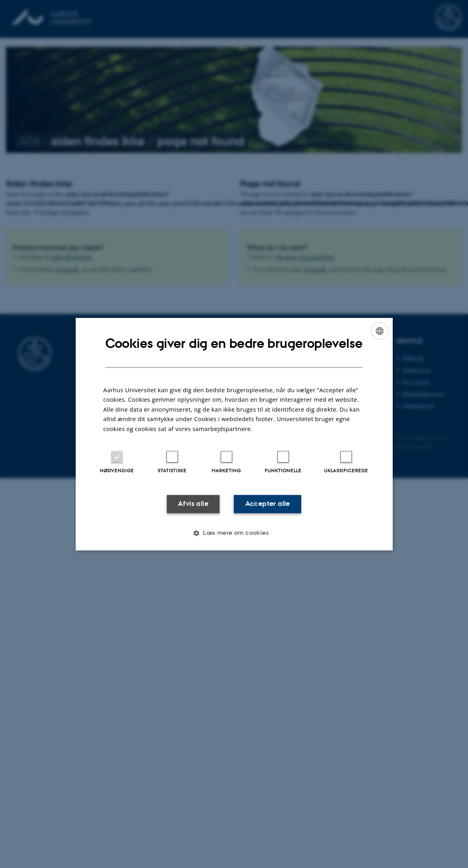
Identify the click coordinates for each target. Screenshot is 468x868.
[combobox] (380, 331)
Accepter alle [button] (268, 504)
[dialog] (234, 434)
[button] (234, 533)
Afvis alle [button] (193, 504)
